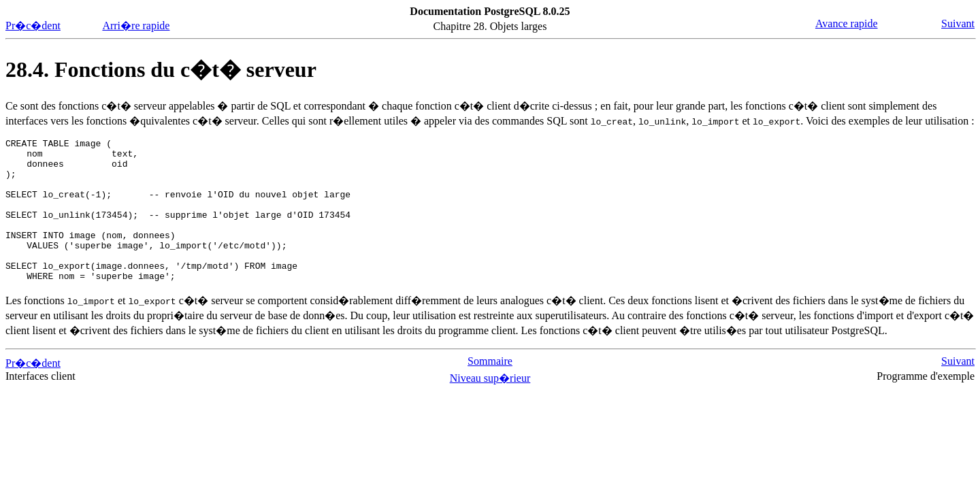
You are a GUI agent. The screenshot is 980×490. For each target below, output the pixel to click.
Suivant (958, 23)
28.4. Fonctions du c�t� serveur (161, 69)
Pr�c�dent (33, 26)
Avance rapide (847, 23)
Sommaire (490, 390)
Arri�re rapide (136, 26)
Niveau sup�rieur (490, 407)
